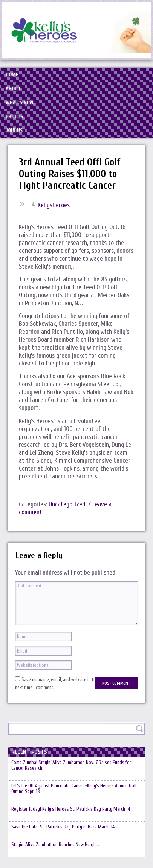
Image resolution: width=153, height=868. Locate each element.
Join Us (14, 131)
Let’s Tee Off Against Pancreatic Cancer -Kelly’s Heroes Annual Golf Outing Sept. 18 (74, 789)
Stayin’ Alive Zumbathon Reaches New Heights (55, 844)
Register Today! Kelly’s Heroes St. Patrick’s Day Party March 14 (71, 809)
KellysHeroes (54, 205)
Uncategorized (67, 504)
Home (12, 75)
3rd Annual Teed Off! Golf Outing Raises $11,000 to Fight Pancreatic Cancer (70, 174)
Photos (14, 117)
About (13, 89)
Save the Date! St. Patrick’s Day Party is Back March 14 (63, 827)
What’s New (20, 103)
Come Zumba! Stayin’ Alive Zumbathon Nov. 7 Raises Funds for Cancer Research (71, 765)
